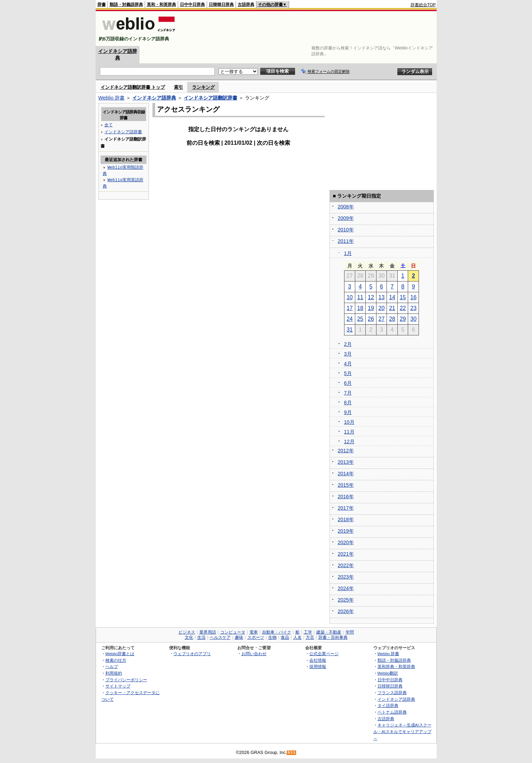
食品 (285, 637)
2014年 (346, 474)
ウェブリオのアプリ (192, 654)
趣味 (239, 637)
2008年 (346, 207)
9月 (348, 412)
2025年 (346, 600)
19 (371, 308)
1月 (348, 253)
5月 (348, 373)
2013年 (346, 462)
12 (371, 297)
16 (413, 297)
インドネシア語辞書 (123, 132)
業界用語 (208, 632)
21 (392, 308)
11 (360, 297)
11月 (349, 432)
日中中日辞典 (192, 5)
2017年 (346, 508)
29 (403, 319)
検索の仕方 (116, 660)
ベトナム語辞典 (392, 712)
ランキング (203, 87)
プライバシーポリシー (126, 680)
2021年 (346, 554)
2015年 (346, 485)
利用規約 (114, 673)
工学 (308, 632)
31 (350, 330)
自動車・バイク (277, 632)
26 (371, 319)
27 (382, 319)
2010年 (346, 230)
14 (392, 297)
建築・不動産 (329, 632)
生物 (272, 637)
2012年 (346, 451)
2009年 (346, 218)
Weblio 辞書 (112, 98)
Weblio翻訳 (388, 673)
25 (360, 319)
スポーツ (256, 637)
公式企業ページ (324, 654)
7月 (348, 393)
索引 (178, 87)
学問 (350, 632)
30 (413, 319)
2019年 (346, 531)
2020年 (346, 542)
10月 (349, 422)
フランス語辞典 (392, 693)
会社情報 (318, 660)
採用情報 (318, 666)
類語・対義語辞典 (126, 5)
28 (392, 319)
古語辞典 (246, 5)
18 (360, 308)
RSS (292, 753)
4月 (348, 364)
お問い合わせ (254, 654)
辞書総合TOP (423, 5)
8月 (348, 403)
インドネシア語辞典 (154, 98)
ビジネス (187, 632)
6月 (348, 383)
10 (350, 297)
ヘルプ (112, 666)
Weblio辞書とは (120, 654)
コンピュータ (233, 632)
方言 (310, 637)
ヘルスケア (220, 637)
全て (109, 125)
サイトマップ (118, 686)
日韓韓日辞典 (221, 5)
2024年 (346, 588)
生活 (201, 637)
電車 (254, 632)
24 (350, 319)
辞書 (102, 5)
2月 (348, 344)
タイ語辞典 (388, 705)
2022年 (346, 565)
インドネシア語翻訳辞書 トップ (133, 87)
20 (382, 308)
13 (382, 297)
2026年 (346, 611)
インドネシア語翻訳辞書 (211, 98)
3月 (348, 354)
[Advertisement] (309, 29)
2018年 (346, 519)
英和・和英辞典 (161, 5)
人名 (297, 637)
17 (350, 308)
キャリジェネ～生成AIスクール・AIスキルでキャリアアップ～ (402, 731)
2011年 (346, 241)
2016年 (346, 496)
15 (403, 297)
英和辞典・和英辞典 (396, 666)
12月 (349, 442)
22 (403, 308)
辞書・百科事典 (333, 637)
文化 (189, 637)
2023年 (346, 577)
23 (413, 308)
